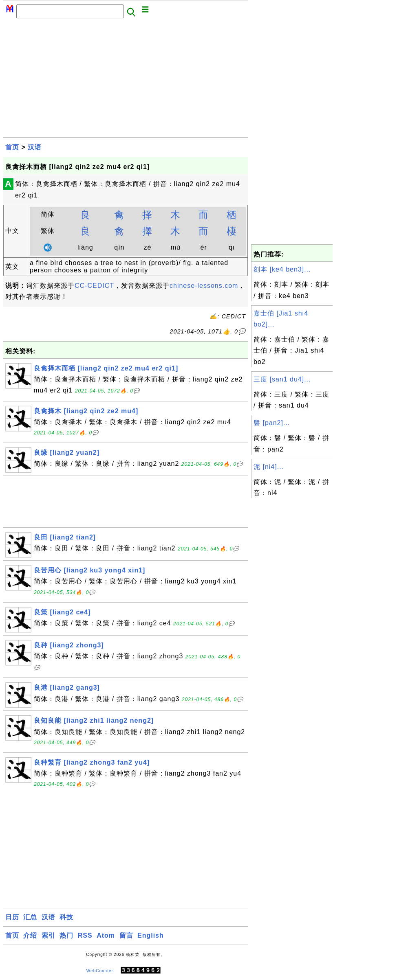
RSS (85, 935)
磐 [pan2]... (272, 423)
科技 (66, 917)
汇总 (30, 917)
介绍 (30, 935)
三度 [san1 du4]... (282, 379)
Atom (106, 935)
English (151, 935)
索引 (49, 935)
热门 (66, 935)
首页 (12, 147)
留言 (126, 935)
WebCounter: (101, 970)
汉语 (35, 147)
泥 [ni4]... (269, 467)
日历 (12, 917)
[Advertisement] (126, 80)
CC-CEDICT (94, 286)
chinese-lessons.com (204, 286)
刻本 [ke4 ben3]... (282, 269)
